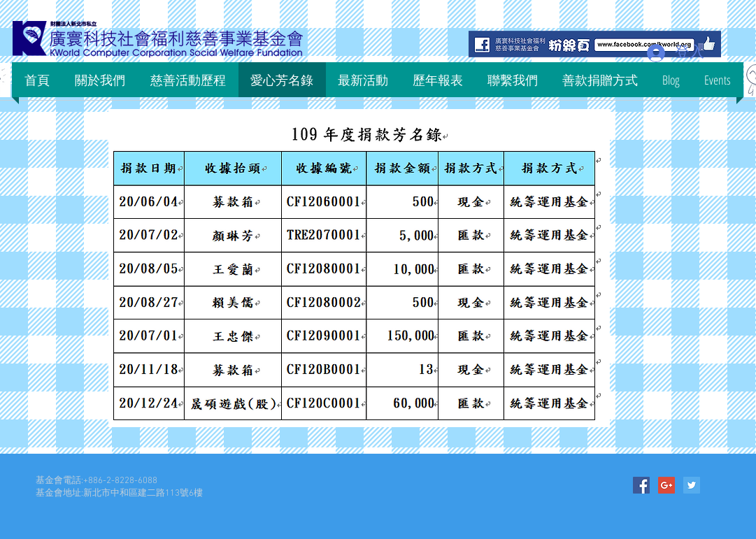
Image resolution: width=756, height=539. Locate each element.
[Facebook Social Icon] (641, 485)
